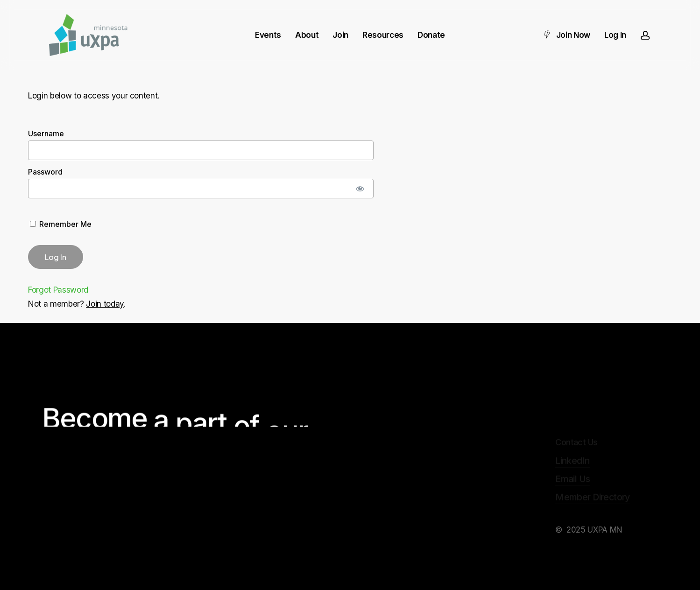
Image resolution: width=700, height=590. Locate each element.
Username (46, 133)
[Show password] (360, 189)
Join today (105, 304)
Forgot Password (58, 290)
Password (45, 172)
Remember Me (61, 224)
